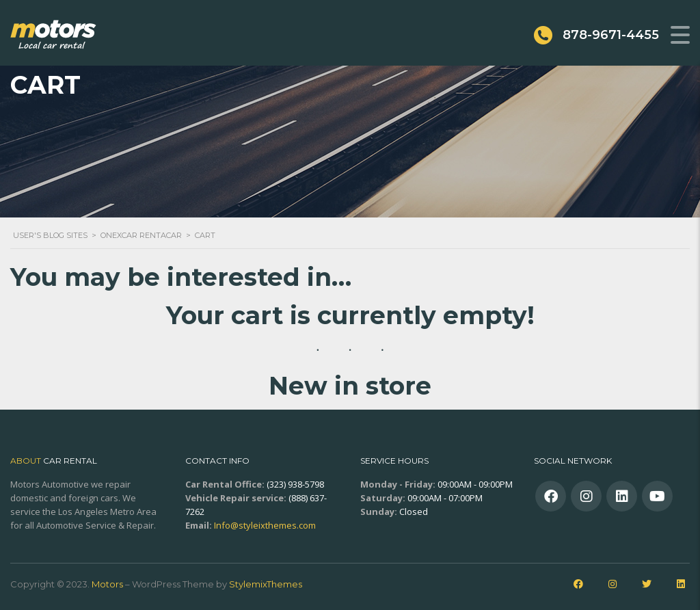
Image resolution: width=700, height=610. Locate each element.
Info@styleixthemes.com (265, 525)
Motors (107, 584)
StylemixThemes (266, 584)
